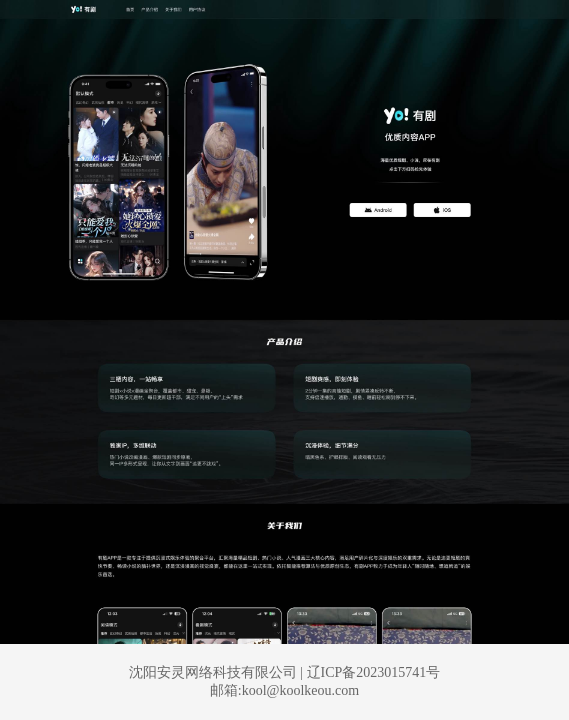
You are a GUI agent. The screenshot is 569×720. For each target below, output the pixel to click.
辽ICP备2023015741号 (374, 672)
